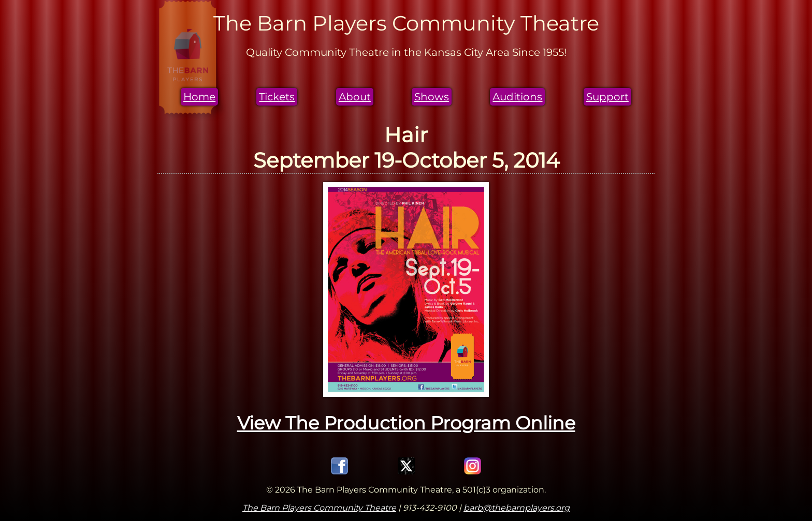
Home (199, 97)
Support (607, 97)
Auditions (517, 97)
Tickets (277, 97)
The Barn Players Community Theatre (319, 508)
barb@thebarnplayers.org (517, 508)
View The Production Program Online (406, 423)
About (355, 97)
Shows (432, 97)
